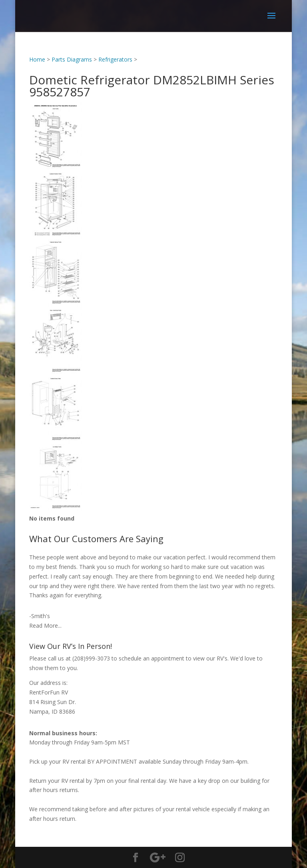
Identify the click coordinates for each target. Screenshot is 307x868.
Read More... (45, 626)
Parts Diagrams (72, 59)
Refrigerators (115, 59)
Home (37, 59)
